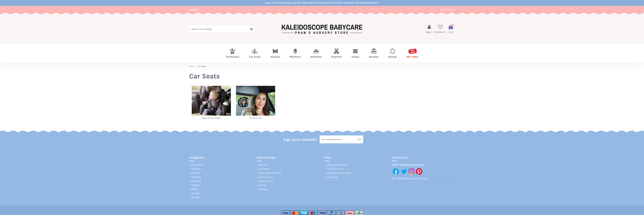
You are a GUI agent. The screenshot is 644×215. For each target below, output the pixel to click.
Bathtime (196, 181)
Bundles (195, 193)
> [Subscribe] (359, 139)
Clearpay (263, 189)
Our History (265, 169)
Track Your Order (335, 169)
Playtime (196, 185)
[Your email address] (337, 139)
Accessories (256, 118)
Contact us (332, 177)
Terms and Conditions (270, 173)
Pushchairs (197, 165)
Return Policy (266, 181)
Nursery (195, 173)
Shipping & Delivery (337, 165)
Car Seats (196, 169)
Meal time (196, 177)
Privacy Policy (266, 177)
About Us (263, 165)
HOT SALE (196, 197)
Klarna (262, 185)
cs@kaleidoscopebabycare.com (412, 179)
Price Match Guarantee (338, 173)
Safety (194, 189)
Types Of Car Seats (211, 118)
